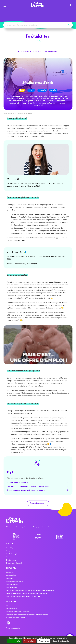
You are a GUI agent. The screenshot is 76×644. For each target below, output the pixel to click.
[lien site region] (38, 537)
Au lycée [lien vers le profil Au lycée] (9, 551)
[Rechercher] (69, 25)
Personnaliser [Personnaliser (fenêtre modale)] (44, 641)
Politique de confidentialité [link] (60, 641)
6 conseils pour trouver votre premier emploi (38, 490)
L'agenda (9, 578)
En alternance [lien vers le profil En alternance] (11, 560)
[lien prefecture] (16, 537)
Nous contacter (12, 609)
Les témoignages (12, 584)
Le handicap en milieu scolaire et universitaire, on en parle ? (27, 593)
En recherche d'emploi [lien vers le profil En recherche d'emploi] (14, 563)
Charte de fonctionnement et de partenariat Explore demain (27, 615)
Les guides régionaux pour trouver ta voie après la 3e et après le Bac (31, 590)
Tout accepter (14, 641)
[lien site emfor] (60, 537)
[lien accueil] (19, 51)
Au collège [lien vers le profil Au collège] (10, 548)
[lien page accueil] (38, 4)
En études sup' (28, 51)
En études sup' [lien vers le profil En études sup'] (11, 554)
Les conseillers (11, 587)
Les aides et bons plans (14, 581)
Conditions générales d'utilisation (18, 612)
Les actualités (11, 575)
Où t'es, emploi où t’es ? (38, 483)
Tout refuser (29, 641)
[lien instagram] (70, 5)
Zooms (37, 51)
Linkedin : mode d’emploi (50, 51)
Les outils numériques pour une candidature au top (38, 486)
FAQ (8, 606)
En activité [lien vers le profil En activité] (10, 557)
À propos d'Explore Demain (16, 618)
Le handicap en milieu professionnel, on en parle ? (24, 597)
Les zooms (10, 572)
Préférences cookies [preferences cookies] (13, 628)
